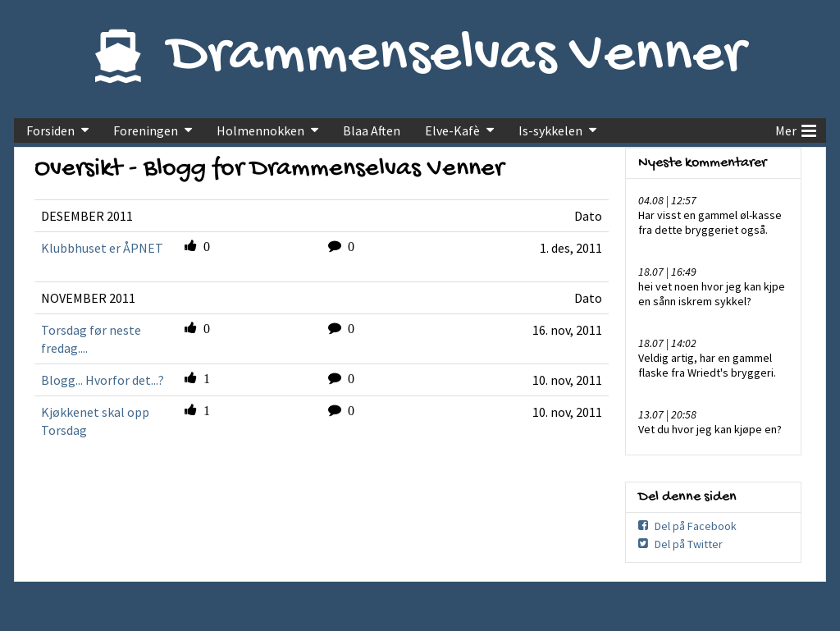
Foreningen (146, 130)
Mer (796, 129)
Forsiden (50, 130)
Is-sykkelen (550, 130)
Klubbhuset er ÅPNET (102, 248)
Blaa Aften (372, 130)
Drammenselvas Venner (457, 57)
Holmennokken (260, 130)
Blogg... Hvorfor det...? (103, 380)
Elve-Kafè (452, 130)
